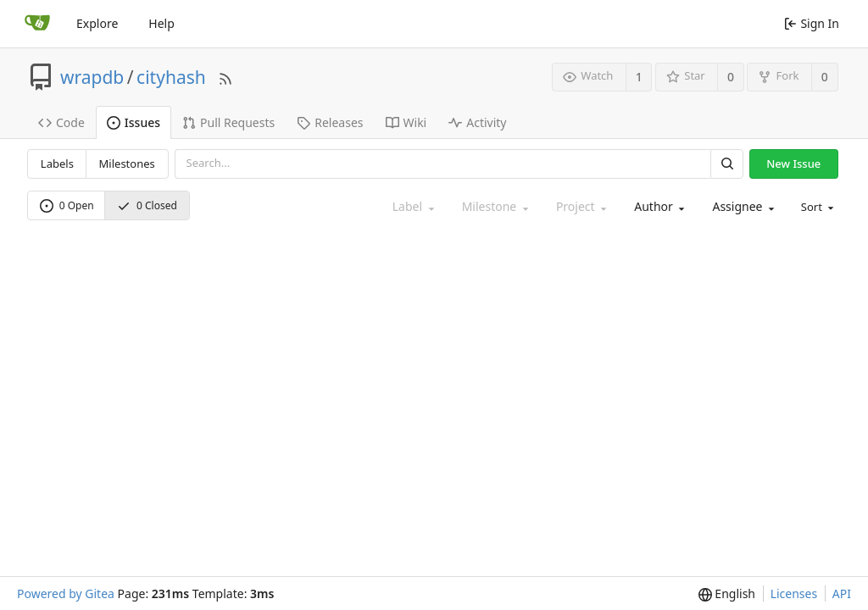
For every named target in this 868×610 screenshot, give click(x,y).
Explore (97, 23)
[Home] (37, 24)
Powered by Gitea (66, 593)
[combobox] (658, 207)
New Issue (793, 164)
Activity (477, 122)
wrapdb (92, 77)
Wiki (406, 122)
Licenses (794, 593)
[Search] (726, 164)
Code (61, 122)
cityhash (171, 77)
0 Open (67, 205)
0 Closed (147, 205)
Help (161, 23)
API (842, 593)
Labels (57, 164)
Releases (330, 122)
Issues (134, 122)
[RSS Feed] (225, 77)
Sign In (812, 23)
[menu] (816, 207)
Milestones (127, 164)
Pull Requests (228, 122)
